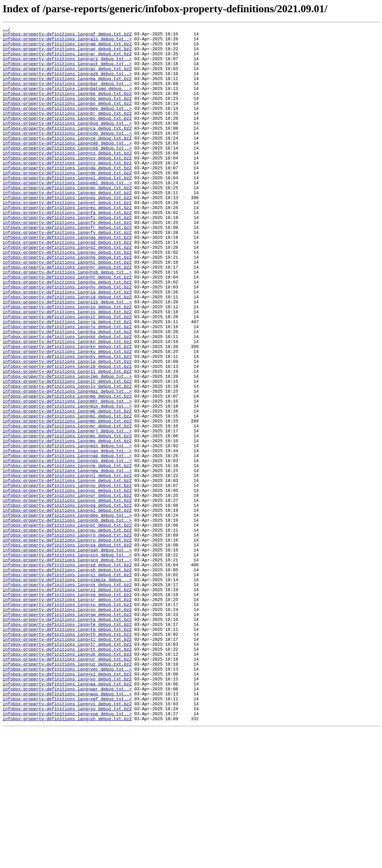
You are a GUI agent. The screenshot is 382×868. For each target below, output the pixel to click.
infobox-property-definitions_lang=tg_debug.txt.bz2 (67, 750)
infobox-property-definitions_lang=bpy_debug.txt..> (67, 125)
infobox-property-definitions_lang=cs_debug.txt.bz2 (67, 179)
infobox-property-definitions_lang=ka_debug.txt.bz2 (67, 393)
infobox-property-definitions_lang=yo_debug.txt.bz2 (67, 846)
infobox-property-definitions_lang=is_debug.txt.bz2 (67, 369)
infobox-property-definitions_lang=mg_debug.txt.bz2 (67, 470)
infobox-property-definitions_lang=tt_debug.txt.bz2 (67, 774)
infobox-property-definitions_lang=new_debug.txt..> (67, 560)
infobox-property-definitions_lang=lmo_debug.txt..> (67, 447)
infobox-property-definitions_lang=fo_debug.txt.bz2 (67, 262)
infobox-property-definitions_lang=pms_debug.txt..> (67, 613)
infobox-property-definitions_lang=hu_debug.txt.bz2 (67, 333)
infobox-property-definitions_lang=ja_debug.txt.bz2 (67, 381)
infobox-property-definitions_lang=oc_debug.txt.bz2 (67, 584)
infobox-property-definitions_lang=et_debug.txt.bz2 (67, 238)
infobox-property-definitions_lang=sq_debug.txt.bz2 (67, 709)
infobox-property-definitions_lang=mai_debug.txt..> (67, 464)
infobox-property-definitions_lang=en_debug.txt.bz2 (67, 220)
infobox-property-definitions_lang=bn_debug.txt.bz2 (67, 119)
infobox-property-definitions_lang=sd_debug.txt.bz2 (67, 673)
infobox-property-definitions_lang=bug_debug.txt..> (67, 143)
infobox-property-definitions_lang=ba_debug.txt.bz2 (67, 89)
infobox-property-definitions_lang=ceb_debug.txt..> (67, 167)
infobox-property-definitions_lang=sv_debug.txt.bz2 (67, 726)
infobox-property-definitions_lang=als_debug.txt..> (67, 42)
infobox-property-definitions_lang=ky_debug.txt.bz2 (67, 423)
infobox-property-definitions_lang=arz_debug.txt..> (67, 65)
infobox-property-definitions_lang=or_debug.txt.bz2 (67, 589)
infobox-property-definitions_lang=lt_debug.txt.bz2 (67, 453)
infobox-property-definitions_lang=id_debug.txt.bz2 (67, 351)
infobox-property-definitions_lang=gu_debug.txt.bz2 (67, 298)
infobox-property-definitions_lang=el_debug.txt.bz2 (67, 208)
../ (6, 30)
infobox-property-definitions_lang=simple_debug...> (67, 691)
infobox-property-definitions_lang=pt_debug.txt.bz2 (67, 625)
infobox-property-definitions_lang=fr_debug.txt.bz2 (67, 268)
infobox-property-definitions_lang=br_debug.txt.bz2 (67, 131)
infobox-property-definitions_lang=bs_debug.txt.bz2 (67, 137)
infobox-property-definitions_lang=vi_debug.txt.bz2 (67, 804)
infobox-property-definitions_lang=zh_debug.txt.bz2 (67, 857)
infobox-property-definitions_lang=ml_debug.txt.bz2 (67, 494)
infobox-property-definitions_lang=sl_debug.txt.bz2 (67, 703)
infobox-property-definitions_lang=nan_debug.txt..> (67, 536)
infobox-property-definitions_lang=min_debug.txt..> (67, 482)
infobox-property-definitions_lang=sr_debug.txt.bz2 (67, 715)
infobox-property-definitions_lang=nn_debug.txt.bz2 (67, 572)
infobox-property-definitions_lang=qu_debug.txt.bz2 (67, 631)
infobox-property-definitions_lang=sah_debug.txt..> (67, 655)
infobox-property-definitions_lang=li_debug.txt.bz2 (67, 441)
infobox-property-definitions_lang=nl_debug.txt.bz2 (67, 566)
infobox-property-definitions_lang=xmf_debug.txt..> (67, 834)
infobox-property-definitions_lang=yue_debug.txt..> (67, 851)
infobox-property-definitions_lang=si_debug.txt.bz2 (67, 685)
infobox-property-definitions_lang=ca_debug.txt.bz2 (67, 149)
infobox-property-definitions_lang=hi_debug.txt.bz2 (67, 310)
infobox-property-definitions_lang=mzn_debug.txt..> (67, 530)
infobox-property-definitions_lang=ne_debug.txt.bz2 (67, 554)
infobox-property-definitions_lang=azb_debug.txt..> (67, 83)
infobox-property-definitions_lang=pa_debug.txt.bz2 (67, 601)
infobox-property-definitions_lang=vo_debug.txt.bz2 (67, 810)
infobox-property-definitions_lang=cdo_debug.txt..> (67, 155)
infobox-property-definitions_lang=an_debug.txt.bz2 (67, 54)
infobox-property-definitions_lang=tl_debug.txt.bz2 (67, 762)
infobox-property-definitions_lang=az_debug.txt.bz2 (67, 77)
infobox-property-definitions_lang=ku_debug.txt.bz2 (67, 417)
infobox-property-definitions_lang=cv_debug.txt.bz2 (67, 185)
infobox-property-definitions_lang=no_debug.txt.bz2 (67, 578)
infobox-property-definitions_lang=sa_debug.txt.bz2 (67, 649)
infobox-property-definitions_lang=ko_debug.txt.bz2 (67, 411)
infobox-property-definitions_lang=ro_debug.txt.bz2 (67, 637)
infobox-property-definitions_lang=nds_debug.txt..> (67, 548)
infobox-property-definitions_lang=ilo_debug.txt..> (67, 357)
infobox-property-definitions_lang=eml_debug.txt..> (67, 214)
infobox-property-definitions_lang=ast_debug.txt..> (67, 71)
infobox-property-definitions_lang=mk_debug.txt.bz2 (67, 488)
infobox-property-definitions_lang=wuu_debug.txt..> (67, 828)
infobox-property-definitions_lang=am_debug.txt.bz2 (67, 48)
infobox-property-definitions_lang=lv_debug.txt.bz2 (67, 458)
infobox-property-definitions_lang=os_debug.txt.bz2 (67, 595)
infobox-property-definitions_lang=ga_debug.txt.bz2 (67, 280)
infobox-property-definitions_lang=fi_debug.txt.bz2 (67, 256)
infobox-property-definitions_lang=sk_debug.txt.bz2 (67, 697)
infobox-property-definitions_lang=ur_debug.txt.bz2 (67, 786)
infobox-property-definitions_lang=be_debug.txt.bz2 (67, 107)
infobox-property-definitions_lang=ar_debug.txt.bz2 (67, 60)
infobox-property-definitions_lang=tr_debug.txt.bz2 (67, 768)
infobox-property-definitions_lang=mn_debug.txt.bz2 (67, 500)
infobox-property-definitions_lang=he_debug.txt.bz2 (67, 304)
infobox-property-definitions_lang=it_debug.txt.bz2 (67, 375)
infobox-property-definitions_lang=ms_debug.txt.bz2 (67, 518)
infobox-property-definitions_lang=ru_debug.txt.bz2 (67, 643)
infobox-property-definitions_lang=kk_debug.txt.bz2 (67, 399)
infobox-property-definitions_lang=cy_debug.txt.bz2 (67, 191)
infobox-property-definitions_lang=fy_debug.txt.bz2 (67, 274)
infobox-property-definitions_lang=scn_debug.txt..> (67, 661)
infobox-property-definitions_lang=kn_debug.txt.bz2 (67, 405)
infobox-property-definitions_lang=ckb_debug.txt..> (67, 173)
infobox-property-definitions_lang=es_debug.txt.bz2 (67, 232)
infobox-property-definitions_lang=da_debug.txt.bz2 (67, 196)
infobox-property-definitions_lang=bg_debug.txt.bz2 (67, 113)
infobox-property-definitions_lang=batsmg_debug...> (67, 101)
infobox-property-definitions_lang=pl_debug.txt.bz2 (67, 607)
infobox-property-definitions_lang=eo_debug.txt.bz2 (67, 226)
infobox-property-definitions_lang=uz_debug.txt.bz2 (67, 792)
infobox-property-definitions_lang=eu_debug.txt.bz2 (67, 244)
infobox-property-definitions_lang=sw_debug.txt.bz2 (67, 732)
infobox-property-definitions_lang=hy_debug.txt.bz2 (67, 339)
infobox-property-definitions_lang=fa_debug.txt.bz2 (67, 250)
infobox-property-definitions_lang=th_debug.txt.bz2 (67, 756)
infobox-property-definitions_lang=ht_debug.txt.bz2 (67, 327)
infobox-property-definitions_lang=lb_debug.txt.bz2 (67, 435)
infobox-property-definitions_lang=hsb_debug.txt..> (67, 322)
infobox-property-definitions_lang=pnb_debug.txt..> (67, 619)
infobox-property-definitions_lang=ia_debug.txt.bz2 (67, 345)
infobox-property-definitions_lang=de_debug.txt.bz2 (67, 202)
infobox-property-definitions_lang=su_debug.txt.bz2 (67, 720)
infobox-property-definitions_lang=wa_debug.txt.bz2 (67, 816)
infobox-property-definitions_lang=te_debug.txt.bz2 (67, 744)
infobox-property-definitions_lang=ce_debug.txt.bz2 (67, 161)
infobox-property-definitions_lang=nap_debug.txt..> (67, 542)
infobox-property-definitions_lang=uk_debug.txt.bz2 (67, 780)
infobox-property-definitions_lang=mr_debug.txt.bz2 (67, 506)
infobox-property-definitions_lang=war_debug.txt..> (67, 822)
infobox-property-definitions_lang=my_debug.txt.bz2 (67, 524)
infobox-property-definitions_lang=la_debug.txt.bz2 (67, 429)
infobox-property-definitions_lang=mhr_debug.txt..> (67, 476)
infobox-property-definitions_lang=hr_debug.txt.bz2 (67, 316)
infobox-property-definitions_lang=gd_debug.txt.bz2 (67, 286)
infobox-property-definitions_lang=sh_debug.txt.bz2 (67, 679)
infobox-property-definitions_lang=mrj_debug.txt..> (67, 512)
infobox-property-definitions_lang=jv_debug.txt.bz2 (67, 387)
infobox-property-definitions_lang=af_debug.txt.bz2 (67, 36)
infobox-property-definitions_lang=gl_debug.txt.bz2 (67, 292)
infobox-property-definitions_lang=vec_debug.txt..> (67, 798)
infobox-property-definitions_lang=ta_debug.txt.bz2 (67, 738)
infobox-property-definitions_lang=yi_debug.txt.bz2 (67, 840)
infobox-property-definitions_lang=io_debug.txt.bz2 (67, 363)
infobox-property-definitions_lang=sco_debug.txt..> (67, 667)
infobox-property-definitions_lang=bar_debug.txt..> (67, 95)
